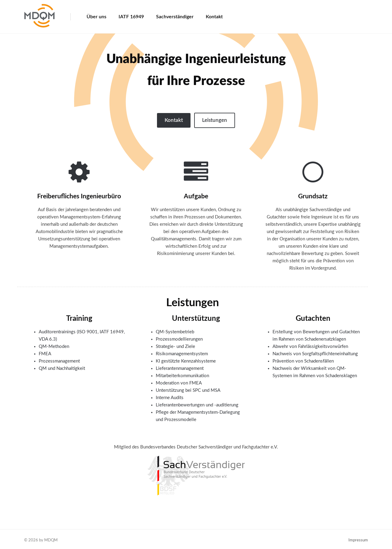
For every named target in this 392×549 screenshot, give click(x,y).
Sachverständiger (175, 17)
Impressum (358, 540)
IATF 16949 (131, 17)
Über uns (96, 17)
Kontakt (214, 17)
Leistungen (215, 120)
